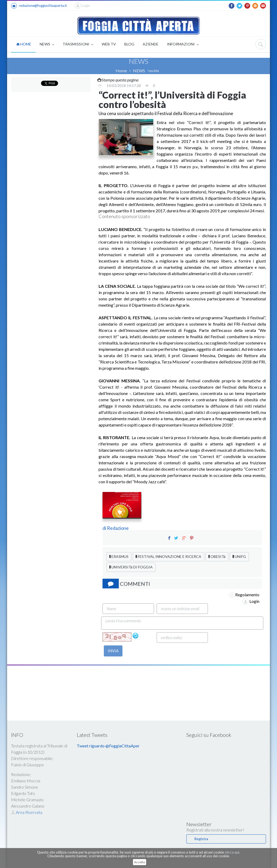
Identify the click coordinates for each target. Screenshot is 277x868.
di (105, 528)
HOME (24, 44)
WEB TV (109, 44)
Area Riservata (27, 812)
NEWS (47, 45)
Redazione (118, 528)
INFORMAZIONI (183, 45)
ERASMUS (119, 556)
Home (121, 71)
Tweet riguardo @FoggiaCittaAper (108, 746)
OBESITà (217, 556)
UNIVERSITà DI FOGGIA (131, 567)
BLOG (129, 44)
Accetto (140, 862)
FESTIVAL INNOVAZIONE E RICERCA (168, 556)
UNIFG (239, 556)
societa (154, 71)
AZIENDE (151, 44)
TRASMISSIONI (78, 45)
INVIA (113, 651)
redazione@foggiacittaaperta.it (39, 6)
